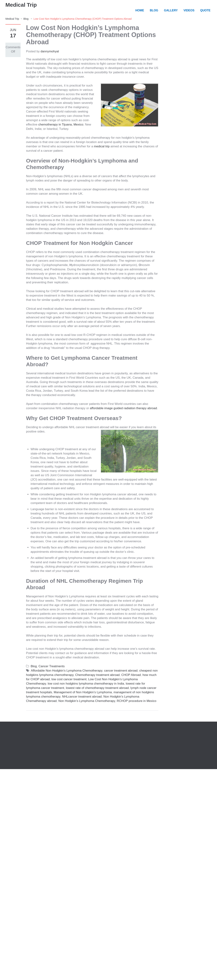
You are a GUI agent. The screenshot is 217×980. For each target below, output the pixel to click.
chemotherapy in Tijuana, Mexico (61, 125)
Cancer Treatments (52, 666)
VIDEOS (189, 10)
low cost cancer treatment (69, 679)
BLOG (154, 10)
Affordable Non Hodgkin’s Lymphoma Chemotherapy (67, 671)
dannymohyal (50, 51)
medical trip (102, 146)
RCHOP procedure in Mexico (136, 701)
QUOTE (205, 10)
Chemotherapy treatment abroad (97, 675)
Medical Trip (21, 5)
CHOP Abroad (131, 675)
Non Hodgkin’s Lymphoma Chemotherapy (87, 701)
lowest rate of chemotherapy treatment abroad (97, 688)
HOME (140, 10)
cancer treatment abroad (121, 671)
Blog (26, 19)
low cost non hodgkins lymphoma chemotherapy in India (86, 684)
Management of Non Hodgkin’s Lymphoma (83, 692)
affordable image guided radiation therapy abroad (123, 408)
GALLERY (171, 10)
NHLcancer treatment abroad (82, 697)
